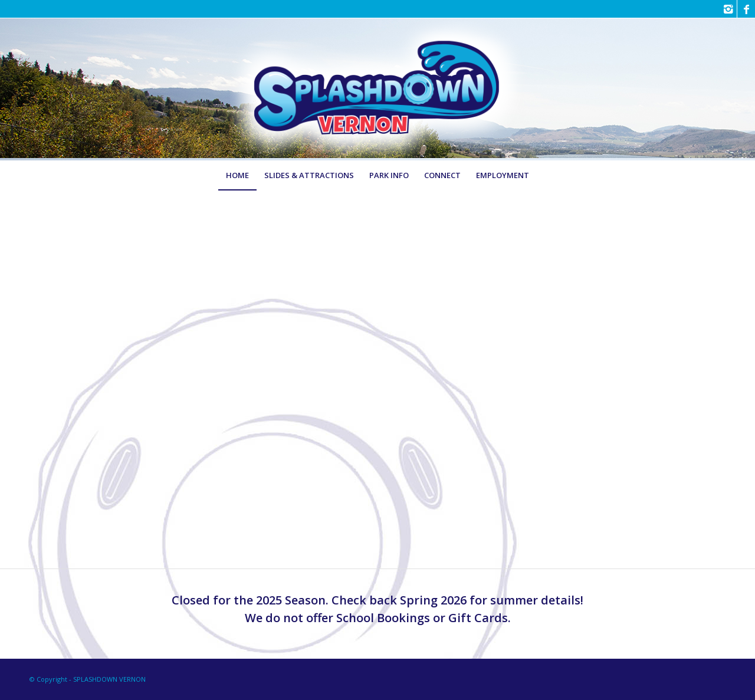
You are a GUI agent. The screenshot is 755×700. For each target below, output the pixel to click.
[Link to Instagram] (728, 9)
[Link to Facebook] (746, 9)
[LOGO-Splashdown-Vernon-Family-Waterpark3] (377, 89)
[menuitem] (237, 175)
